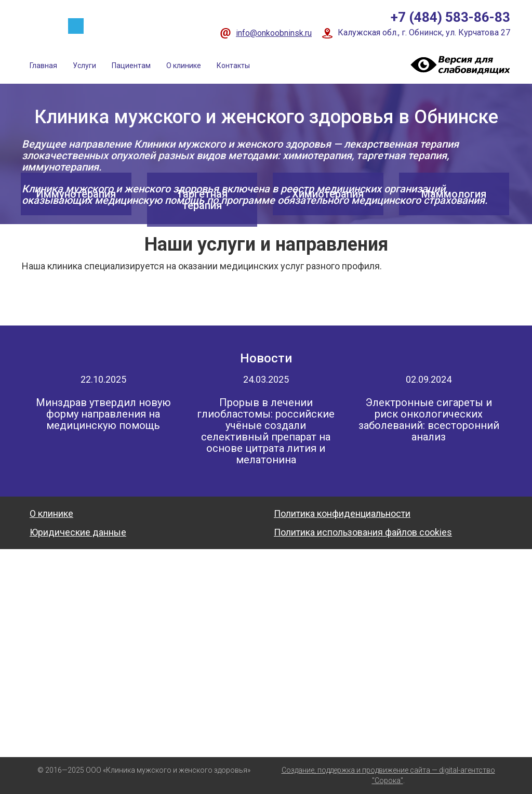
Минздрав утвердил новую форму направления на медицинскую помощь (103, 414)
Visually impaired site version (458, 65)
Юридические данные (78, 532)
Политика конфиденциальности (342, 513)
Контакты (233, 66)
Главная (43, 66)
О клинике (184, 66)
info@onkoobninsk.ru (274, 33)
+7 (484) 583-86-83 (450, 17)
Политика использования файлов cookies (363, 532)
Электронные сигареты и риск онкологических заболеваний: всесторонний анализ (429, 420)
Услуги (84, 66)
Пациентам (131, 66)
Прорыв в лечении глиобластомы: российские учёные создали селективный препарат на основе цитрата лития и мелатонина (266, 431)
